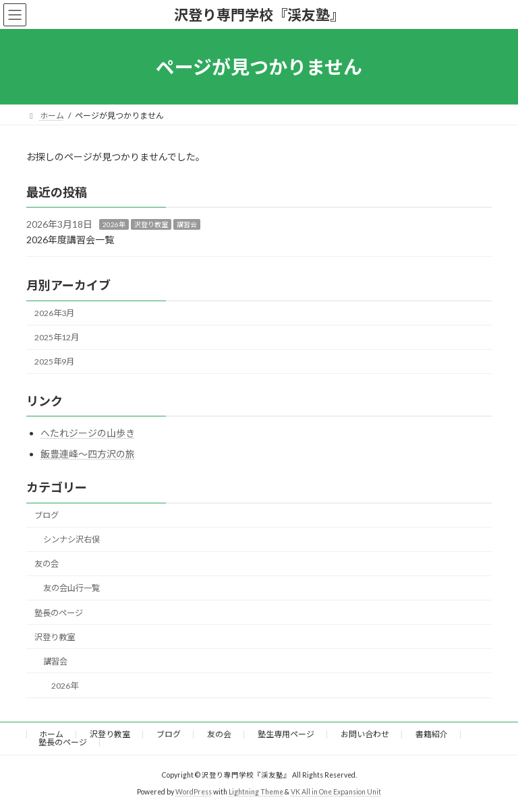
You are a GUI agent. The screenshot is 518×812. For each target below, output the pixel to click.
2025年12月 (57, 337)
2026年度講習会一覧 (70, 240)
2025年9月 (54, 362)
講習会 (187, 224)
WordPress (194, 792)
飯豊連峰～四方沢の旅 (88, 455)
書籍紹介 (432, 734)
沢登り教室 (151, 224)
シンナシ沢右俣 (71, 539)
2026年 (114, 224)
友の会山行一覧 (71, 589)
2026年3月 (54, 313)
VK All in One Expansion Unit (336, 792)
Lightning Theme (256, 792)
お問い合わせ (365, 734)
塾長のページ (59, 613)
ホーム (51, 734)
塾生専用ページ (286, 734)
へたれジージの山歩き (88, 433)
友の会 (47, 564)
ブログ (47, 515)
